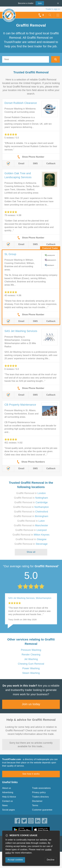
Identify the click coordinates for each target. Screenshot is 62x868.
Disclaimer (37, 801)
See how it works (31, 774)
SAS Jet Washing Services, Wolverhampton (30, 598)
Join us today (31, 704)
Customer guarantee (42, 810)
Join (39, 3)
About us (7, 788)
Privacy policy (39, 792)
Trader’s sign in (53, 9)
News (5, 805)
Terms (35, 805)
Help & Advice (9, 797)
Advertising (8, 792)
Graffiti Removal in (31, 493)
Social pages (9, 810)
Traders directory (40, 797)
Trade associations (41, 788)
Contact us (7, 801)
